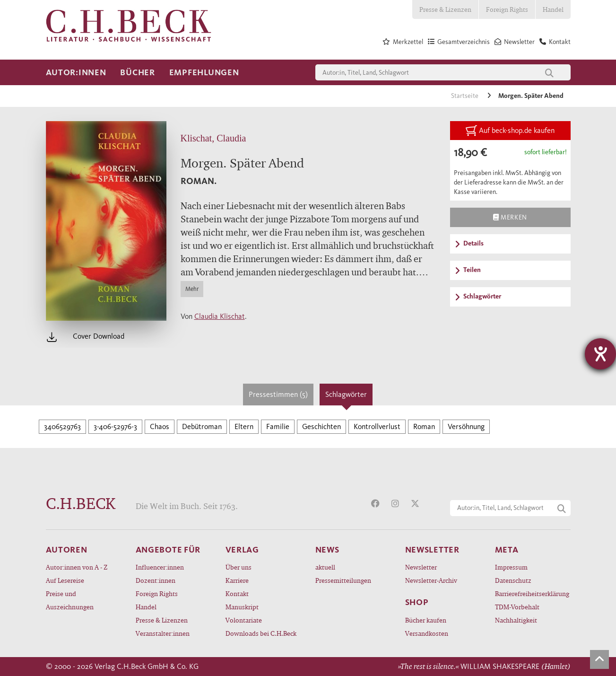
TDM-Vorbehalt (517, 607)
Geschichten (321, 426)
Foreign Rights (507, 9)
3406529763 (62, 426)
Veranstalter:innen (163, 633)
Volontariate (244, 620)
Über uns (239, 567)
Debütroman (202, 426)
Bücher (137, 72)
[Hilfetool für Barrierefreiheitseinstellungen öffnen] (600, 354)
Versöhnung (466, 426)
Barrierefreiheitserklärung (532, 593)
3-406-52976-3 (115, 426)
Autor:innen (76, 72)
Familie (278, 426)
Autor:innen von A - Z (77, 567)
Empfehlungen (204, 72)
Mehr (192, 289)
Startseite (465, 96)
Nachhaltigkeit (516, 620)
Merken (510, 217)
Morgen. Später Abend (531, 96)
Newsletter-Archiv (431, 580)
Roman (424, 426)
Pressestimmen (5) (278, 394)
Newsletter (421, 567)
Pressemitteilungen (343, 580)
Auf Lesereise (65, 580)
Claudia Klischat (220, 316)
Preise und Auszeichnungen (70, 600)
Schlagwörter (346, 394)
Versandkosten (427, 633)
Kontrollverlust (377, 426)
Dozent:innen (156, 580)
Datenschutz (513, 580)
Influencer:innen (160, 567)
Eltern (244, 426)
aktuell (325, 567)
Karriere (237, 580)
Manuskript (242, 607)
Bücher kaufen (426, 620)
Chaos (160, 426)
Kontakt (237, 593)
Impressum (511, 567)
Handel (553, 9)
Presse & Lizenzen (445, 9)
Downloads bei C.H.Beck (261, 633)
